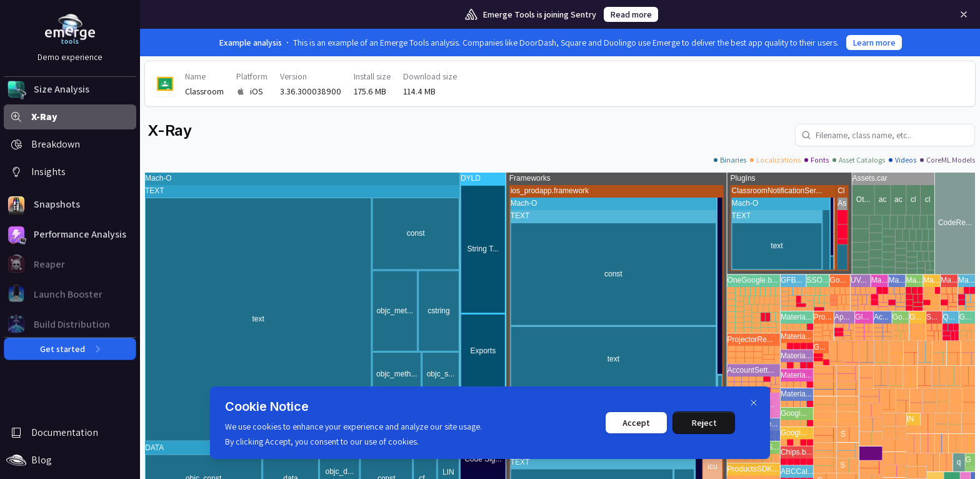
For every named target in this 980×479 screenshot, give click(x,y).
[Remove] (964, 14)
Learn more (874, 43)
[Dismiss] (754, 403)
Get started (70, 349)
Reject (704, 423)
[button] (70, 89)
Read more (631, 14)
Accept (636, 423)
